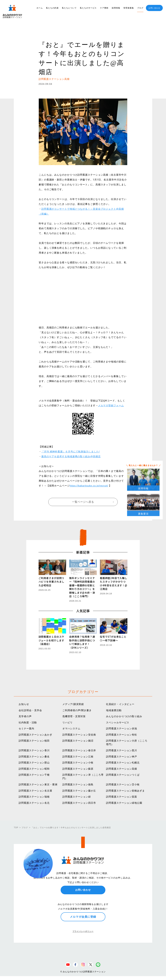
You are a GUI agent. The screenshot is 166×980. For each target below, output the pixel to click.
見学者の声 (25, 716)
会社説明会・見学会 (30, 710)
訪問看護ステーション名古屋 (35, 791)
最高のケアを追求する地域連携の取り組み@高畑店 (71, 456)
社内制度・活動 (28, 722)
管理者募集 (129, 8)
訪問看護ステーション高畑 (122, 769)
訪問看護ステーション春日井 (79, 750)
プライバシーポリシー (83, 931)
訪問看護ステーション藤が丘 (79, 791)
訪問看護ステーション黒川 (122, 750)
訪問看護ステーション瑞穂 (34, 797)
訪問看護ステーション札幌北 (123, 763)
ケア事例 (104, 8)
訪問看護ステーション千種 (34, 775)
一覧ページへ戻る (83, 502)
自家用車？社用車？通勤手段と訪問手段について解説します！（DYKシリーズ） (82, 642)
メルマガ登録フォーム (111, 405)
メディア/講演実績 (73, 704)
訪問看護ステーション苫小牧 (123, 784)
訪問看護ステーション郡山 (34, 763)
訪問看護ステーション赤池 (122, 728)
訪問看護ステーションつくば (123, 775)
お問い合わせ (154, 8)
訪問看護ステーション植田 (34, 741)
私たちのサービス (88, 8)
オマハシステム (71, 728)
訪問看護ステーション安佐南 (79, 735)
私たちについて (69, 8)
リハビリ (68, 722)
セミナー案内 (26, 728)
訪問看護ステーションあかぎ (35, 735)
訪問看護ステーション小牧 (78, 763)
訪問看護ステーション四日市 (79, 803)
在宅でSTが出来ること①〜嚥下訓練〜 (113, 638)
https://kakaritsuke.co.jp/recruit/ (89, 486)
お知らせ (24, 704)
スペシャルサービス (118, 722)
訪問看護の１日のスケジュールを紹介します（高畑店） (51, 640)
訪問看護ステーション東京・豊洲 (38, 784)
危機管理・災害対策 (74, 716)
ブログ (140, 8)
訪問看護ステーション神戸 (122, 757)
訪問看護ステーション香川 (34, 750)
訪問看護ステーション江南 (78, 757)
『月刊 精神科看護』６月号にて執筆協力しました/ (71, 452)
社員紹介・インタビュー (120, 704)
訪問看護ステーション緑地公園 (124, 803)
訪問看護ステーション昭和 (34, 769)
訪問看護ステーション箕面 (122, 797)
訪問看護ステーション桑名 (34, 757)
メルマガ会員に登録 (83, 917)
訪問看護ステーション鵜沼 (78, 741)
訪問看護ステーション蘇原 (78, 769)
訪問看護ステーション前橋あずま (125, 791)
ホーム (40, 8)
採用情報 (116, 8)
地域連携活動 (114, 710)
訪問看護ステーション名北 (34, 803)
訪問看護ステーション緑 (77, 797)
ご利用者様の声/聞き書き (77, 710)
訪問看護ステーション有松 (122, 735)
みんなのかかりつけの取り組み (124, 716)
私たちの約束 (52, 8)
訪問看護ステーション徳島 (78, 784)
